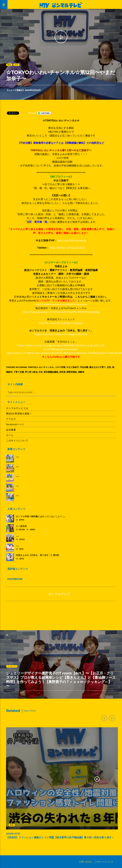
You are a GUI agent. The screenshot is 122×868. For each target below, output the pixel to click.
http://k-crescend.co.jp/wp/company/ (61, 323)
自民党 (62, 372)
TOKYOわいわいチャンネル (41, 367)
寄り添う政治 (31, 372)
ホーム (10, 435)
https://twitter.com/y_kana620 (67, 248)
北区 (109, 367)
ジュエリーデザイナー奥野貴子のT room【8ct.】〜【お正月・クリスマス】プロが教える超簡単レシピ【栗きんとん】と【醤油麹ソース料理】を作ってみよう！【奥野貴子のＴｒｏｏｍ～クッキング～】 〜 (61, 680)
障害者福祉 (72, 372)
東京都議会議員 (51, 372)
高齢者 (81, 372)
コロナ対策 (60, 367)
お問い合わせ (86, 862)
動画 (12, 825)
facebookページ (15, 424)
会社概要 (11, 430)
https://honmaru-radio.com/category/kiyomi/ (61, 334)
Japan (23, 367)
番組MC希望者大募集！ (19, 413)
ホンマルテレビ (59, 594)
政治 (9, 65)
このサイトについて (17, 440)
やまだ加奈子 (73, 367)
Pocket (32, 113)
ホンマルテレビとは (17, 408)
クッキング (12, 666)
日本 (41, 372)
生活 (16, 65)
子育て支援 (19, 372)
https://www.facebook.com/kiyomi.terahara (61, 304)
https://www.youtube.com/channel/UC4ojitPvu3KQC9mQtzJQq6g (61, 312)
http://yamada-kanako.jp (72, 240)
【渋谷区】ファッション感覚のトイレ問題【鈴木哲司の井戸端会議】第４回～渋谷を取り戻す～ (60, 838)
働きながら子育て (98, 367)
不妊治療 (84, 367)
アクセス (11, 419)
